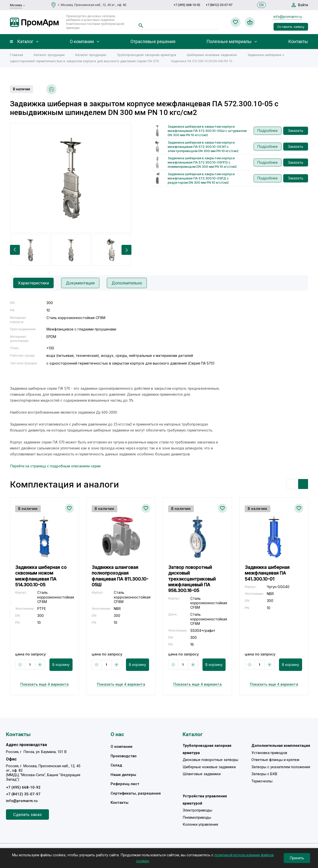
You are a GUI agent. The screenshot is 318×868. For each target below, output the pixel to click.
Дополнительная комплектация (281, 746)
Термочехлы (262, 781)
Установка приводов (269, 753)
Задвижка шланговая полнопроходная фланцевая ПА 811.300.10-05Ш (120, 576)
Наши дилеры (123, 775)
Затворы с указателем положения (281, 767)
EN (261, 5)
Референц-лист (125, 784)
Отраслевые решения (153, 42)
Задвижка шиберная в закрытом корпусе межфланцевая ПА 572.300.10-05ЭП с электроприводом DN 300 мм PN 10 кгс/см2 (203, 147)
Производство (124, 756)
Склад (116, 765)
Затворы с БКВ (264, 774)
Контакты (298, 42)
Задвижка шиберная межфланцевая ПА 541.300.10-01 (267, 573)
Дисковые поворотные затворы (210, 760)
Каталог (25, 42)
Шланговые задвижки (202, 774)
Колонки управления (200, 824)
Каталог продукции (49, 55)
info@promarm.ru (288, 17)
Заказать (296, 131)
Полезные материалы (229, 42)
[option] (71, 178)
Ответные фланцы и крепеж (275, 760)
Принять (297, 858)
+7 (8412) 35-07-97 (219, 5)
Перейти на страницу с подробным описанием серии (55, 466)
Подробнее (268, 131)
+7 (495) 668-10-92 (187, 5)
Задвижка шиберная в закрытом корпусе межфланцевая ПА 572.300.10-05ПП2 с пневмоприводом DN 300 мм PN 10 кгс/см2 (202, 162)
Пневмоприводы (197, 817)
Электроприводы (197, 810)
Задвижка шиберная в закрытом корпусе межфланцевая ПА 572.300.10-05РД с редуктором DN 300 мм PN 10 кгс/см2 (201, 178)
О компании (82, 42)
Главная (17, 55)
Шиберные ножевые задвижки (212, 55)
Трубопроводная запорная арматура (146, 55)
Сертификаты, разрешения (136, 793)
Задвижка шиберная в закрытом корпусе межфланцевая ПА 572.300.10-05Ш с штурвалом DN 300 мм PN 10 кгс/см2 (207, 131)
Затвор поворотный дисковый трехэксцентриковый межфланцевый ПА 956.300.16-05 (192, 579)
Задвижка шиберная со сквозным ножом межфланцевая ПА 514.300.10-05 (41, 576)
